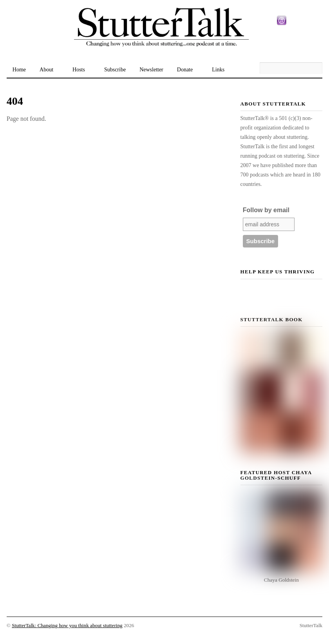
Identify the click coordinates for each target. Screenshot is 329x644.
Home (19, 70)
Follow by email (266, 210)
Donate (185, 70)
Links (218, 70)
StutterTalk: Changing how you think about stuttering (67, 625)
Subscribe (115, 70)
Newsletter (151, 70)
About (46, 70)
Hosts (79, 70)
